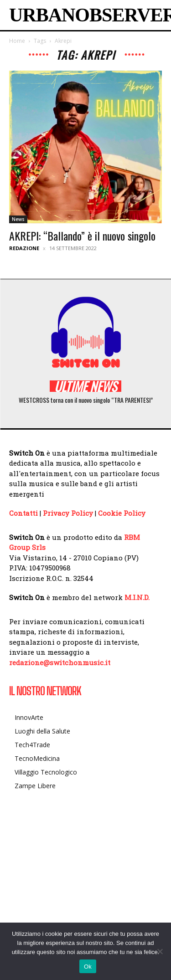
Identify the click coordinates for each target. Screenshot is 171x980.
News (18, 219)
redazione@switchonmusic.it (60, 662)
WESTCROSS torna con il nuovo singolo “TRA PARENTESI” (86, 400)
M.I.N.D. (137, 597)
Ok (88, 967)
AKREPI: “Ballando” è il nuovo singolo (82, 236)
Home (17, 41)
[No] (160, 951)
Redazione (24, 248)
